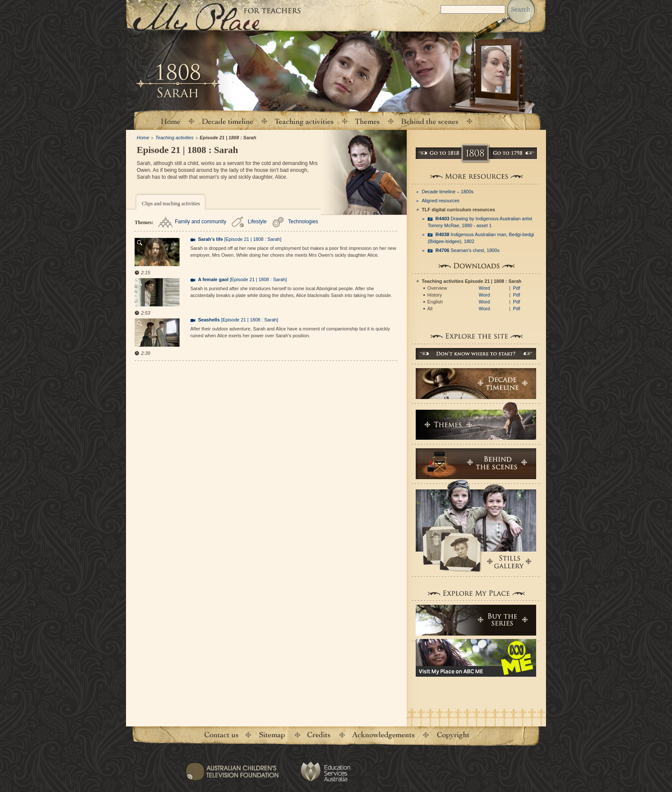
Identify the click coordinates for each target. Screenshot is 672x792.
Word (484, 288)
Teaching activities (304, 121)
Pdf (517, 288)
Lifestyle (257, 222)
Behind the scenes (430, 121)
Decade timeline (228, 121)
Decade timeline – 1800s (448, 192)
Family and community (201, 222)
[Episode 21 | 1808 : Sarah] (240, 239)
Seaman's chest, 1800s (467, 250)
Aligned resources (441, 201)
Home (170, 121)
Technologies (303, 222)
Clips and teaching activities (171, 204)
